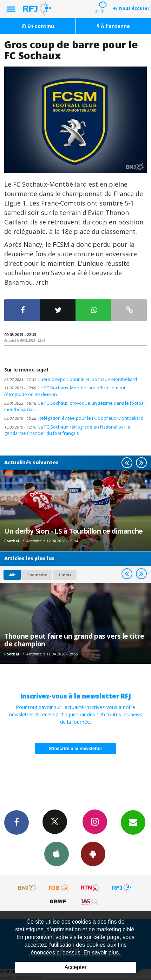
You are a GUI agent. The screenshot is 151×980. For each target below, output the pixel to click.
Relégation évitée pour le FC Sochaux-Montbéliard (74, 418)
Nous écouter (134, 8)
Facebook (17, 822)
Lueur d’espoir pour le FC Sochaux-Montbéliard (71, 379)
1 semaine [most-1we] (37, 575)
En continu (38, 26)
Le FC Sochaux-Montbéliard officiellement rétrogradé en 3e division (65, 391)
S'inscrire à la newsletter (75, 748)
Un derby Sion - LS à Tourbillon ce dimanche (74, 531)
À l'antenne (113, 26)
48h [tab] (12, 575)
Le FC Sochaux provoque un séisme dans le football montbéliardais (75, 406)
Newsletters (133, 822)
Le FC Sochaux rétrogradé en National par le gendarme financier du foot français (67, 430)
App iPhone (57, 854)
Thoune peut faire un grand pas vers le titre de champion (74, 640)
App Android (93, 854)
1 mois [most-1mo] (65, 575)
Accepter (75, 967)
